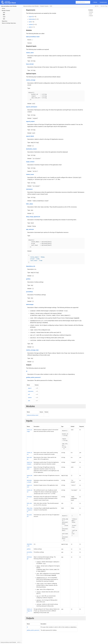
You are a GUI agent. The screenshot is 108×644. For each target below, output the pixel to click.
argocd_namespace (32, 107)
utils (30, 27)
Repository (5, 21)
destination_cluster (31, 149)
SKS (4, 19)
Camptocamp (103, 2)
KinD (4, 17)
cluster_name (30, 53)
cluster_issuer (30, 174)
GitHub (95, 2)
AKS (4, 13)
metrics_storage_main (32, 350)
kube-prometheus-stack (33, 37)
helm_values (30, 204)
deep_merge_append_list (33, 217)
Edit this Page (104, 6)
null (30, 22)
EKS (4, 15)
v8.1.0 (96, 6)
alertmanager (30, 304)
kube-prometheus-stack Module (9, 6)
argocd (31, 17)
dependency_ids (31, 266)
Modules (91, 12)
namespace (29, 189)
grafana (28, 279)
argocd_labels (30, 136)
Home (3, 8)
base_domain (30, 64)
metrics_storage (31, 80)
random (31, 24)
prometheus (30, 292)
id (27, 371)
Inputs (91, 14)
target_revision (30, 162)
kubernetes (32, 19)
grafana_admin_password (33, 377)
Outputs (91, 16)
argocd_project (30, 121)
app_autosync (30, 229)
